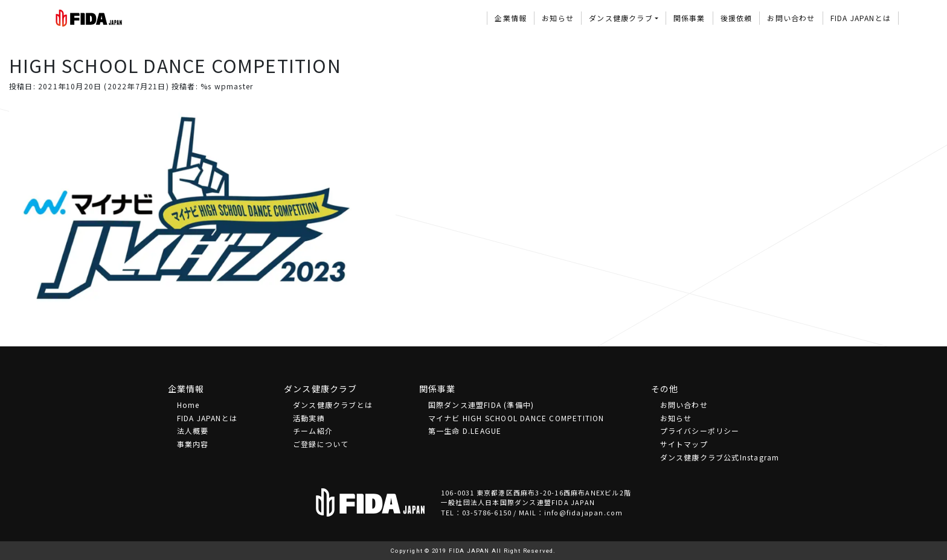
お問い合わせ (791, 18)
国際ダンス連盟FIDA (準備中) (481, 405)
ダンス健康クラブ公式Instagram (720, 457)
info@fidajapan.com (584, 512)
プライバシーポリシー (700, 431)
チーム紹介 (313, 431)
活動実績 (309, 418)
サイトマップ (684, 444)
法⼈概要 (193, 431)
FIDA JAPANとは (861, 18)
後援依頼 (737, 18)
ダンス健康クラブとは (333, 405)
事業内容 (193, 444)
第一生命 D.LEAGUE (465, 431)
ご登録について (321, 444)
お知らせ (558, 18)
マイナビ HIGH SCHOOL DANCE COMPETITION (516, 418)
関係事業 (689, 18)
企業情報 (511, 18)
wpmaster (234, 86)
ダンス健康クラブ (621, 18)
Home (188, 405)
